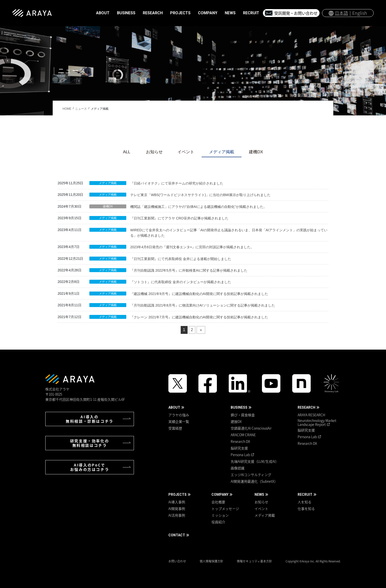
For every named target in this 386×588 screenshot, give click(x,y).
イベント (186, 152)
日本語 (341, 13)
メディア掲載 (222, 152)
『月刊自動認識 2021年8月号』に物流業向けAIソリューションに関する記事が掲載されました (203, 305)
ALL (127, 152)
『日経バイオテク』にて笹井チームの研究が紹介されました (177, 183)
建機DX (256, 152)
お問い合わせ (177, 561)
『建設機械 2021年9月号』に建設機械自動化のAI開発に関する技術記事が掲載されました (199, 294)
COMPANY (220, 495)
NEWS (259, 495)
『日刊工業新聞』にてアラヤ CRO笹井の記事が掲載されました (179, 218)
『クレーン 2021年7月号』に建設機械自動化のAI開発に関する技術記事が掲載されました (199, 317)
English (360, 13)
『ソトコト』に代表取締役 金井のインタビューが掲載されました (181, 282)
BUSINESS (239, 407)
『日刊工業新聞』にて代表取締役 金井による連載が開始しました (181, 259)
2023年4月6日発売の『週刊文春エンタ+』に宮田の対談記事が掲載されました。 (192, 247)
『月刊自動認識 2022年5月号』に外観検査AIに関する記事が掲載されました (189, 270)
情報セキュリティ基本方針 (254, 561)
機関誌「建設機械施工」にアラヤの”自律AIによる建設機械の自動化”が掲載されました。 (199, 207)
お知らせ (154, 152)
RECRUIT (305, 495)
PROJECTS (177, 495)
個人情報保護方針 (211, 561)
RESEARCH (306, 407)
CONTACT (177, 535)
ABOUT (174, 407)
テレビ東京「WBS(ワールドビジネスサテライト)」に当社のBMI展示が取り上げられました (200, 195)
